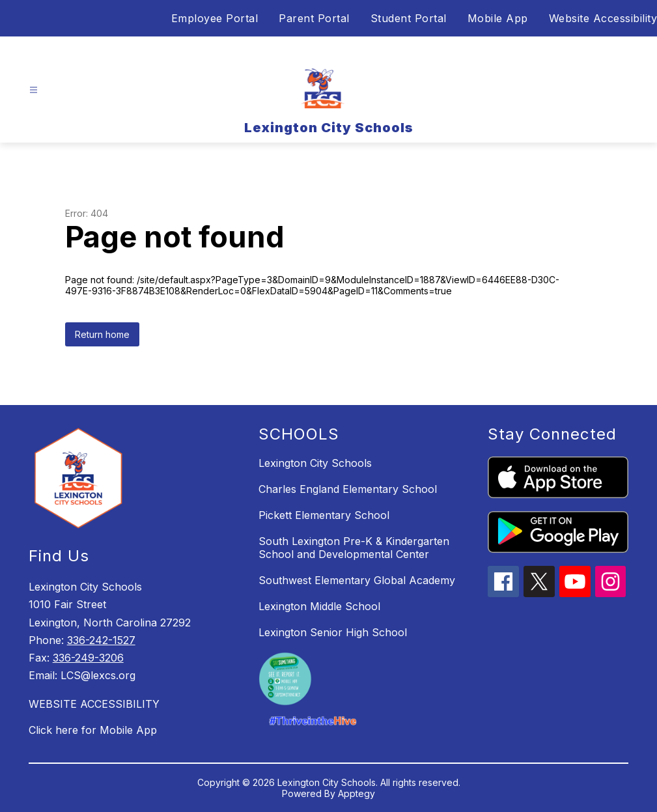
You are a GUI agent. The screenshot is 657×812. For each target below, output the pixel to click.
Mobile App (498, 18)
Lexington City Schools (315, 463)
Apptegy (356, 793)
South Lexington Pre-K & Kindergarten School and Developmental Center (354, 548)
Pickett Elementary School (324, 515)
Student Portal (409, 18)
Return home (102, 334)
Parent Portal (314, 18)
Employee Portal (215, 18)
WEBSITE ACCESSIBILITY (94, 704)
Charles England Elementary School (348, 489)
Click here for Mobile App (93, 730)
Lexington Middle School (319, 606)
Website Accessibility (603, 18)
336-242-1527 (101, 640)
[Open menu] (34, 90)
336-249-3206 (88, 658)
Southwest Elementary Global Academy (357, 580)
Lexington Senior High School (333, 632)
